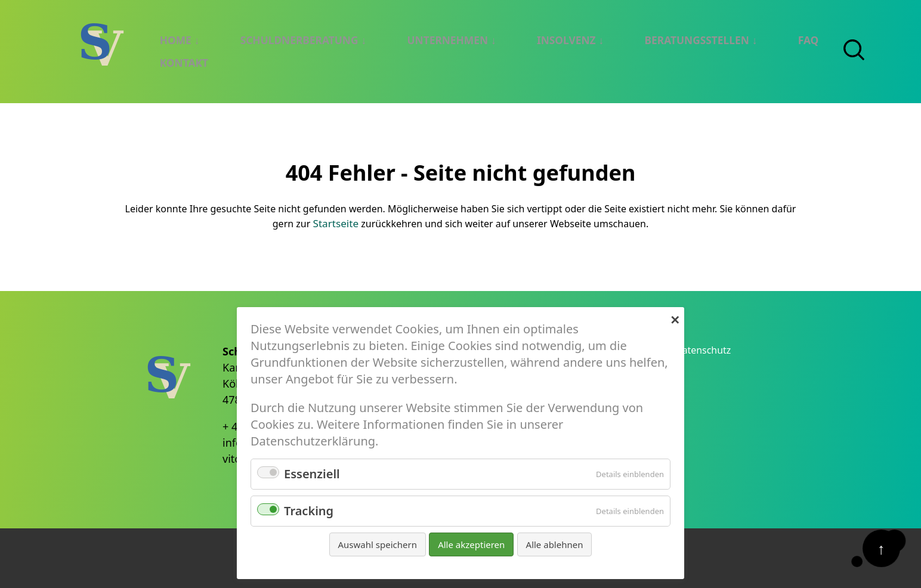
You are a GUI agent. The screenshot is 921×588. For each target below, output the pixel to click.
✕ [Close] (675, 318)
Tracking (309, 511)
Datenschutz (708, 349)
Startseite (336, 222)
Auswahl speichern (378, 544)
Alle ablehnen (555, 544)
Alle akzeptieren (471, 544)
